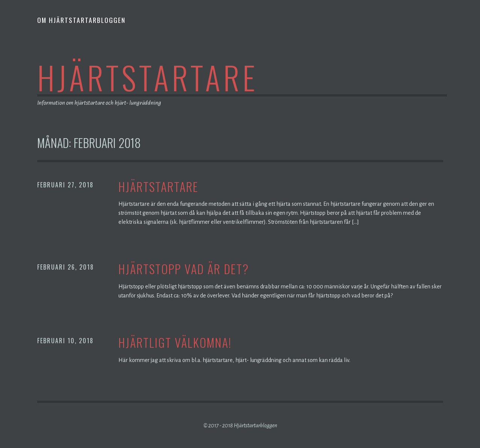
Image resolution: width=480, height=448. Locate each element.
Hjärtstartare (148, 77)
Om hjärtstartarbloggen (81, 20)
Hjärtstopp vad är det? (184, 269)
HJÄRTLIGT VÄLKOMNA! (175, 343)
